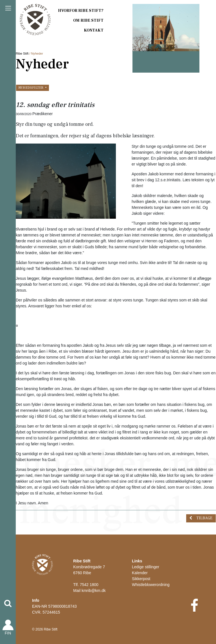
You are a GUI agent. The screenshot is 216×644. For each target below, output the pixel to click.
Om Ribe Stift (88, 21)
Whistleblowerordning (151, 585)
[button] (8, 603)
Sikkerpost (141, 579)
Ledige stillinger (146, 567)
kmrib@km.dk (94, 591)
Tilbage (204, 518)
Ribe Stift (22, 53)
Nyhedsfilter (31, 88)
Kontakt (94, 30)
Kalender (140, 573)
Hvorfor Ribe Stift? (81, 11)
